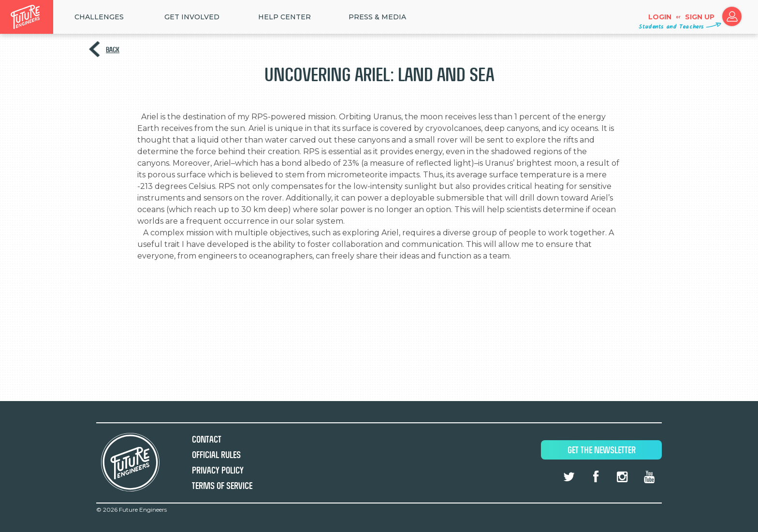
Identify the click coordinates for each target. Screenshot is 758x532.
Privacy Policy (218, 470)
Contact (207, 439)
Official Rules (216, 455)
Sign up (700, 17)
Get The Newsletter (602, 450)
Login (660, 17)
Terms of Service (222, 486)
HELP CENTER (284, 17)
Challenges (99, 17)
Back (113, 50)
